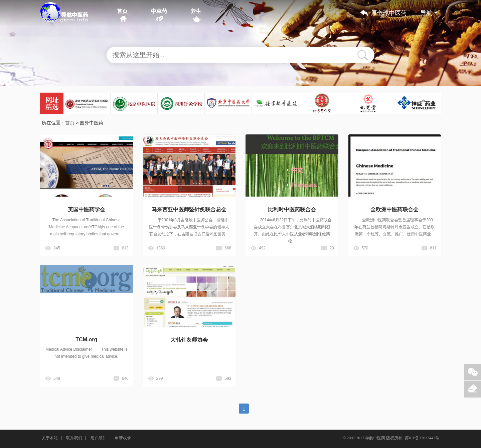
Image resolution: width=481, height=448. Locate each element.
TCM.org (86, 340)
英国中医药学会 (87, 209)
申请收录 (123, 438)
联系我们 (74, 438)
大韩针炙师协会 (189, 340)
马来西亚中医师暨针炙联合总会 (189, 209)
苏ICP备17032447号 (422, 438)
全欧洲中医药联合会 (394, 209)
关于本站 (50, 438)
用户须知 (99, 438)
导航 (429, 13)
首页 (122, 11)
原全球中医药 (389, 13)
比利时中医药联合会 (292, 209)
